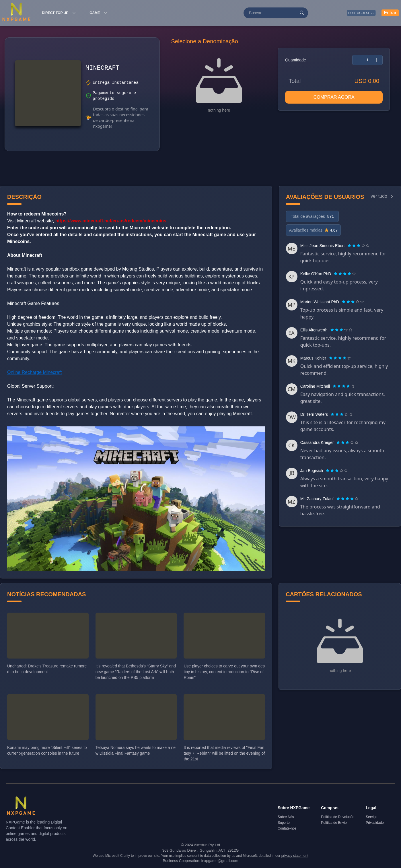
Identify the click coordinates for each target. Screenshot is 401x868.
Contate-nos (287, 828)
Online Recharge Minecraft (34, 372)
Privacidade (375, 823)
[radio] (350, 246)
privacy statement (295, 856)
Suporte (284, 823)
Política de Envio (334, 823)
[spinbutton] (367, 60)
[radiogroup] (359, 246)
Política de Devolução (338, 817)
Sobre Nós (286, 817)
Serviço (371, 817)
